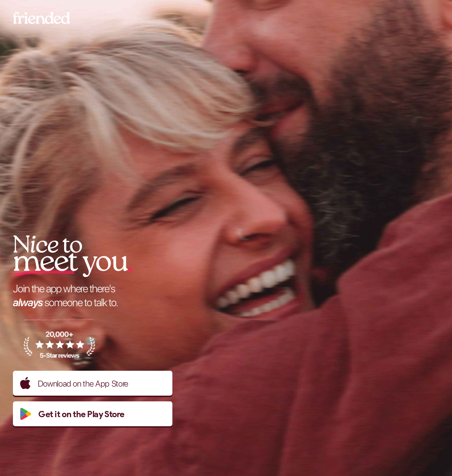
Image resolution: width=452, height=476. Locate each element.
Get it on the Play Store (72, 414)
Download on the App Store (74, 383)
